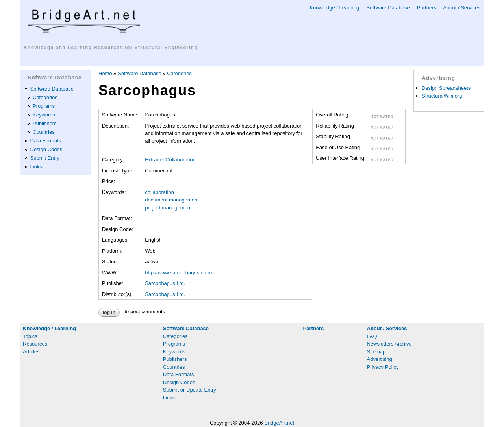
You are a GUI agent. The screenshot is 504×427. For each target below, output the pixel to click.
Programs (44, 106)
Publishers (45, 123)
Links (36, 167)
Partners (427, 8)
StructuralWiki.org (442, 96)
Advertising (380, 359)
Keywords (44, 115)
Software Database (388, 8)
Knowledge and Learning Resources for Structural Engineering (111, 48)
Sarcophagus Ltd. (165, 283)
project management (168, 208)
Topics (30, 336)
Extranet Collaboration (170, 160)
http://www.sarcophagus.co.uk (179, 273)
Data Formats (46, 141)
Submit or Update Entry (190, 390)
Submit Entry (45, 158)
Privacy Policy (383, 367)
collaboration (159, 192)
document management (172, 200)
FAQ (372, 336)
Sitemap (376, 352)
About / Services (462, 8)
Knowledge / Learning (334, 8)
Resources (35, 344)
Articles (31, 352)
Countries (44, 132)
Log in (109, 312)
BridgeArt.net (279, 423)
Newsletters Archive (389, 344)
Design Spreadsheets (446, 88)
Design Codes (46, 149)
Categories (45, 97)
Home (105, 73)
